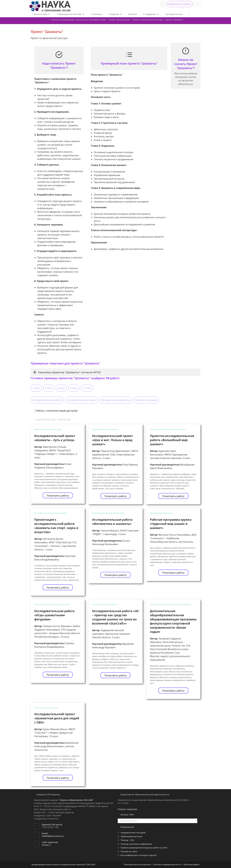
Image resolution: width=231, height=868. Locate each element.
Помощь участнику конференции (136, 844)
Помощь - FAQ (127, 840)
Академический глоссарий (133, 833)
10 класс (87, 388)
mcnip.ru (46, 845)
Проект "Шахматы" (174, 20)
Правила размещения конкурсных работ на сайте (144, 848)
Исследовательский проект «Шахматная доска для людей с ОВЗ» (57, 718)
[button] (180, 4)
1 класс (36, 388)
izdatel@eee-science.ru (53, 836)
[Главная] (48, 20)
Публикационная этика (131, 836)
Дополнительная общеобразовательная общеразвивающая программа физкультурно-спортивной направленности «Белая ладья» (173, 621)
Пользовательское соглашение (137, 865)
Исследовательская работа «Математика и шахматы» (112, 522)
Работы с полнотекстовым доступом (56, 411)
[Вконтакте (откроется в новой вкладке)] (195, 4)
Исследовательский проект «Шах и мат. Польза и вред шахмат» (113, 440)
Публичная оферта (191, 865)
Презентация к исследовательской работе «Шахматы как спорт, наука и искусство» (56, 526)
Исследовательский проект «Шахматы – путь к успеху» (55, 438)
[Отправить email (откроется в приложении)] (200, 4)
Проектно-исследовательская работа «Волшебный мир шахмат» (172, 440)
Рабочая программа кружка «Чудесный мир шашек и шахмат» (171, 524)
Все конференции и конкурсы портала (139, 855)
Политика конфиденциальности (167, 865)
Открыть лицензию (127, 809)
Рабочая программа (146, 400)
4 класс (61, 388)
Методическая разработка (116, 400)
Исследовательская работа (47, 400)
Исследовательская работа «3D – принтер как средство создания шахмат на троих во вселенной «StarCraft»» (115, 617)
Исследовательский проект (82, 400)
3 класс (49, 388)
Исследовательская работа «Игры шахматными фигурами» (54, 615)
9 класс (74, 388)
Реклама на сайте (129, 851)
